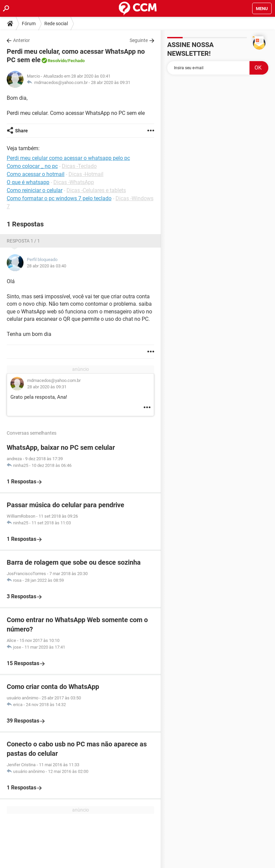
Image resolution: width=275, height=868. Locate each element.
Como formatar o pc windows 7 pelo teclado (59, 198)
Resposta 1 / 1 (23, 241)
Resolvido (57, 61)
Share (21, 131)
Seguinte (139, 40)
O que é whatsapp (28, 182)
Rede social (56, 24)
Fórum (29, 24)
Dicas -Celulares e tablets (96, 190)
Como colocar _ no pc (32, 166)
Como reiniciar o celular (35, 190)
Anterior (21, 40)
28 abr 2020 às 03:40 (47, 266)
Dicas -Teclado (79, 166)
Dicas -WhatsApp (74, 182)
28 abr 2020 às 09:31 (111, 82)
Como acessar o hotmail (36, 174)
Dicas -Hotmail (86, 174)
